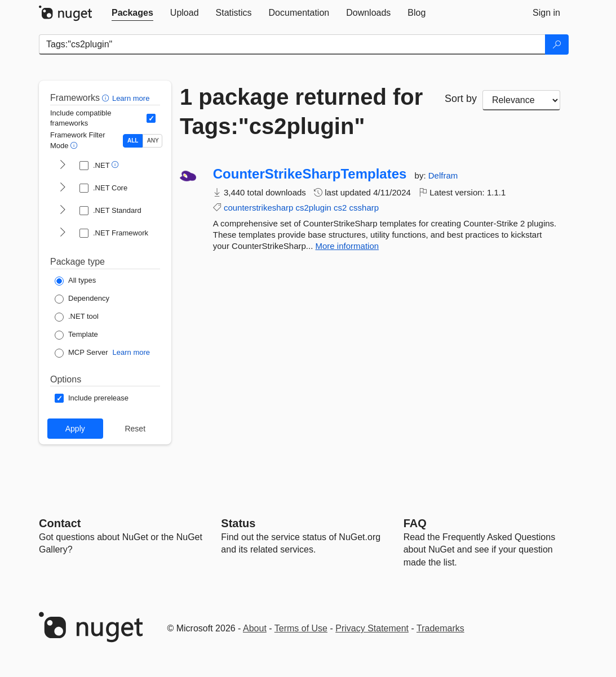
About (255, 628)
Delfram (443, 175)
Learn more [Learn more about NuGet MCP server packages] (131, 352)
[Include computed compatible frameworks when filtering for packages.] (151, 118)
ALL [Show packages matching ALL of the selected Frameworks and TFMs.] (133, 141)
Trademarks (440, 628)
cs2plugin (314, 208)
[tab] (132, 13)
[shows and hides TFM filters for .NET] (63, 166)
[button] (107, 98)
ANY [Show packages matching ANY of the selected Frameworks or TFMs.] (153, 141)
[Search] (557, 44)
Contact (60, 523)
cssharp (364, 208)
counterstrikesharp (258, 208)
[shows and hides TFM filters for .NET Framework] (63, 233)
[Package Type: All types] (75, 281)
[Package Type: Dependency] (82, 299)
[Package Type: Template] (76, 335)
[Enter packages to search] (292, 44)
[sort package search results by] (521, 100)
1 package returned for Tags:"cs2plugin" (301, 112)
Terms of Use (301, 628)
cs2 (340, 208)
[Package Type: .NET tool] (77, 317)
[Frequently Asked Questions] (415, 523)
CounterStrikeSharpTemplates (310, 174)
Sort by (461, 99)
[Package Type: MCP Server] (81, 353)
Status (238, 523)
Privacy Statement (372, 628)
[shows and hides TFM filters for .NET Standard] (63, 211)
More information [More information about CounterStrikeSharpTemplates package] (347, 246)
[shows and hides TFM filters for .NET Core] (63, 188)
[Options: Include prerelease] (92, 398)
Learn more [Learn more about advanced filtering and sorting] (131, 98)
